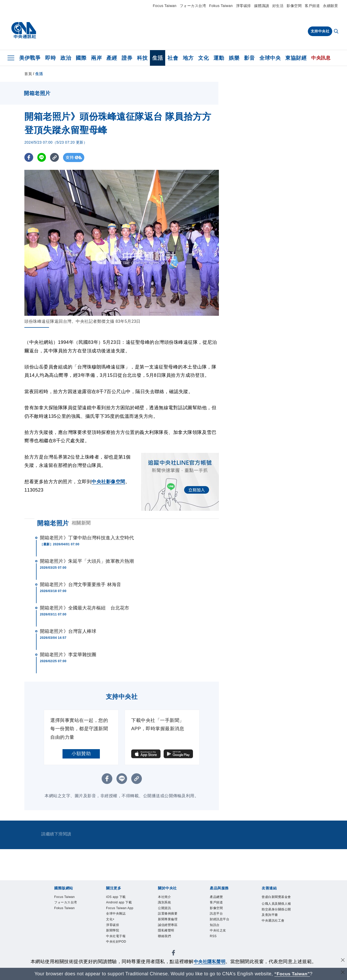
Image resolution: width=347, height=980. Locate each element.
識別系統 (164, 902)
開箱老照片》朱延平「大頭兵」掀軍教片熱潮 (87, 561)
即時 (50, 58)
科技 (142, 58)
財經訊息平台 (220, 919)
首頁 (28, 74)
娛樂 (234, 58)
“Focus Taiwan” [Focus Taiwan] (292, 974)
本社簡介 (164, 897)
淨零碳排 (244, 6)
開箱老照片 (53, 523)
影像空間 (294, 6)
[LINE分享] (42, 157)
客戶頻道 (312, 6)
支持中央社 (320, 31)
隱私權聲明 (166, 930)
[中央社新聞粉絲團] (173, 954)
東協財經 (296, 58)
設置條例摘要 (168, 914)
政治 (66, 58)
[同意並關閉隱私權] (343, 961)
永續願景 (330, 6)
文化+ (110, 919)
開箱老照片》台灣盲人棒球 (68, 631)
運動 (219, 58)
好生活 (278, 6)
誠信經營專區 (168, 925)
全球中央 (270, 58)
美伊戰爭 (30, 58)
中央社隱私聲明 (210, 962)
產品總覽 (216, 897)
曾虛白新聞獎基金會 (276, 897)
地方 (188, 58)
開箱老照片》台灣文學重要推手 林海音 (81, 585)
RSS (213, 936)
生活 (158, 58)
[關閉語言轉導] (343, 973)
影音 (249, 58)
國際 (81, 58)
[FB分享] (29, 157)
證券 (127, 58)
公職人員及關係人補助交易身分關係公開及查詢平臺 (276, 909)
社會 (173, 58)
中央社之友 (218, 930)
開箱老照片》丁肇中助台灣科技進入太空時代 (87, 538)
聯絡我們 (164, 936)
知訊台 (215, 925)
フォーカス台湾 (193, 6)
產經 (112, 58)
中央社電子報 (116, 936)
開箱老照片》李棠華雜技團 (68, 655)
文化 (203, 58)
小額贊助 (81, 754)
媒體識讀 (262, 6)
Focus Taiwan (165, 6)
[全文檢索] (337, 32)
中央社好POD (116, 942)
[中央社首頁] (24, 30)
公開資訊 (164, 908)
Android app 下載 (119, 902)
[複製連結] (55, 157)
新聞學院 (113, 930)
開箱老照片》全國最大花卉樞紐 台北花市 (85, 608)
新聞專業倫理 (168, 919)
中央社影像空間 (108, 482)
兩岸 (96, 58)
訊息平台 (216, 914)
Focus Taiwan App (120, 908)
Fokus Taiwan (221, 6)
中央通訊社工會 (273, 921)
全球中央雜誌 (116, 914)
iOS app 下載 (116, 897)
